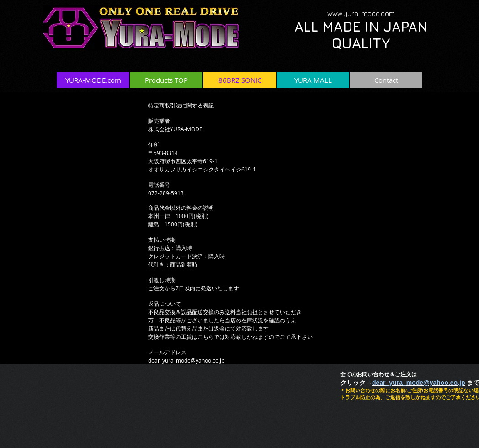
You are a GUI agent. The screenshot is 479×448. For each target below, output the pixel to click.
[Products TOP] (166, 80)
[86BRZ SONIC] (240, 80)
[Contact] (386, 80)
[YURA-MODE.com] (93, 80)
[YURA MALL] (313, 80)
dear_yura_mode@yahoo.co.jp (186, 360)
